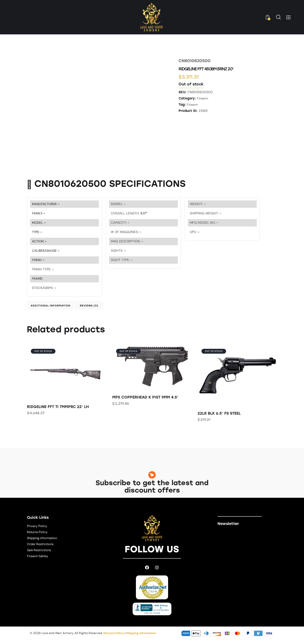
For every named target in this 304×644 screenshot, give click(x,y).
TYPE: (38, 232)
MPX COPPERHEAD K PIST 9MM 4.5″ (145, 401)
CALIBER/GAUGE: (46, 251)
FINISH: (39, 260)
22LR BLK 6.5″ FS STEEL (219, 417)
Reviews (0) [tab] (109, 307)
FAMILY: (39, 213)
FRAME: (38, 278)
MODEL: (39, 223)
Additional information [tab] (54, 307)
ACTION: (40, 241)
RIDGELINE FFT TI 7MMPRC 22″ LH (58, 410)
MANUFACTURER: (46, 204)
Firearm (203, 98)
